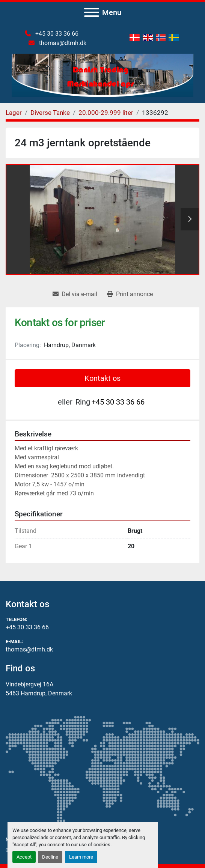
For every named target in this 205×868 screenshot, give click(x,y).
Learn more (81, 857)
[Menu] (92, 12)
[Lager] (14, 113)
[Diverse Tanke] (50, 113)
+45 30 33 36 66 (56, 34)
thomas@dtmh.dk (62, 43)
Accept (24, 857)
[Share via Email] (75, 294)
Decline (50, 857)
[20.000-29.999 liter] (106, 113)
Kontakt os (102, 378)
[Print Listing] (130, 294)
